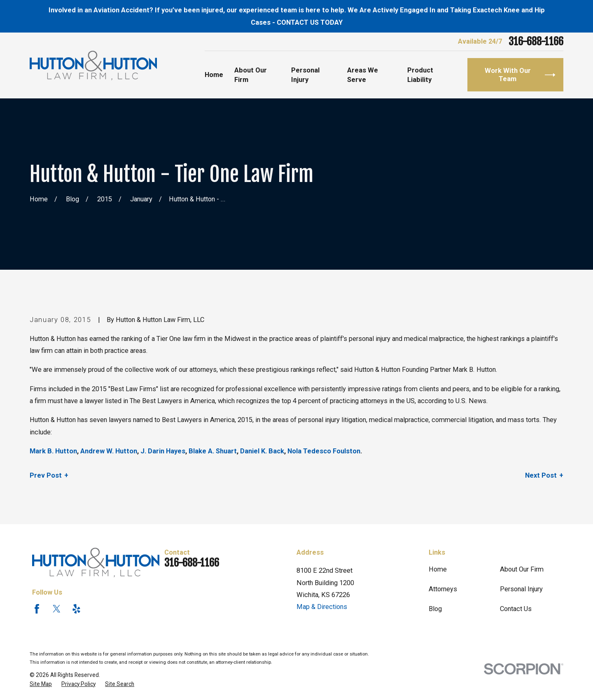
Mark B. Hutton (53, 451)
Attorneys (443, 589)
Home (438, 569)
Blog (435, 609)
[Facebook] (37, 609)
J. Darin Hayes (163, 451)
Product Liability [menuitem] (420, 75)
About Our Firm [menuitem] (251, 75)
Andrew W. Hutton (109, 451)
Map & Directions (322, 607)
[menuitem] (41, 684)
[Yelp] (76, 609)
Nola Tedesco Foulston (324, 451)
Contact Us (516, 609)
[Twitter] (57, 609)
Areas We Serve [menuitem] (363, 75)
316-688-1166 (536, 42)
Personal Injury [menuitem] (305, 75)
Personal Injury (521, 589)
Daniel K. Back (262, 451)
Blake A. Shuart (213, 451)
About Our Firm (522, 569)
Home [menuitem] (214, 75)
